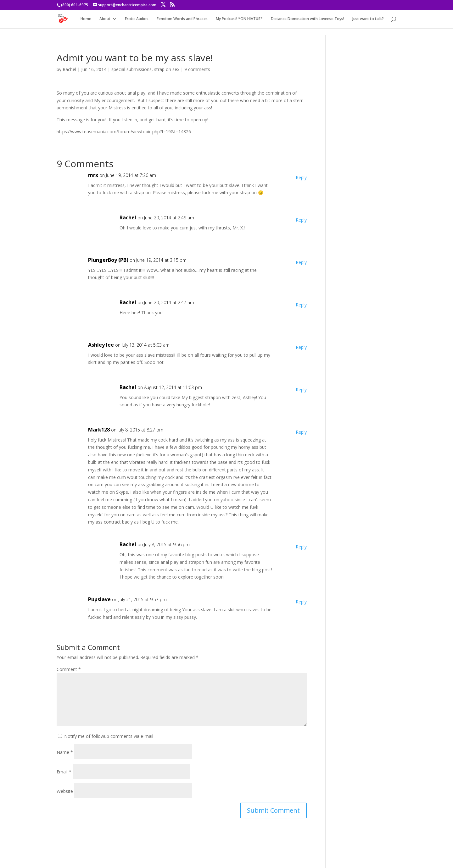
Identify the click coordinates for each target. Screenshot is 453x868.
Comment (69, 669)
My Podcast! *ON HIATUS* (239, 19)
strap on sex (167, 69)
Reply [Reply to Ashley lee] (301, 347)
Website (65, 791)
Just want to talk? (368, 19)
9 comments (197, 69)
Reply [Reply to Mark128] (301, 432)
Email (64, 772)
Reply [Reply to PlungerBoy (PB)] (301, 262)
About (105, 19)
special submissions (131, 69)
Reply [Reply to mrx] (301, 177)
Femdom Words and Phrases (182, 19)
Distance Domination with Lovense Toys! (308, 19)
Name (65, 752)
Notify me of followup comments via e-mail (109, 736)
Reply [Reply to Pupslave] (301, 602)
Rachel (69, 69)
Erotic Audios (137, 19)
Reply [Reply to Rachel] (301, 220)
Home (86, 19)
